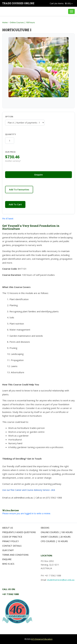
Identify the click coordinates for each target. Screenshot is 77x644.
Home (5, 22)
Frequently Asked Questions (19, 532)
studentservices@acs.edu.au (61, 580)
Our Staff (8, 550)
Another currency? (13, 161)
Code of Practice (12, 537)
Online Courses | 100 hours (22, 22)
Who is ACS (8, 564)
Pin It (5, 219)
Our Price (10, 152)
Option (9, 117)
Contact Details (12, 546)
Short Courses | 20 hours (56, 537)
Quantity (13, 134)
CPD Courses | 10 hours (54, 541)
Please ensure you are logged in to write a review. (26, 513)
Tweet (10, 219)
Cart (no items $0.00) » (61, 3)
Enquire (39, 175)
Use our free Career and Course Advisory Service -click (29, 490)
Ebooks (45, 528)
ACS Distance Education (42, 639)
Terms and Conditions (15, 555)
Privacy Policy (10, 541)
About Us (8, 528)
